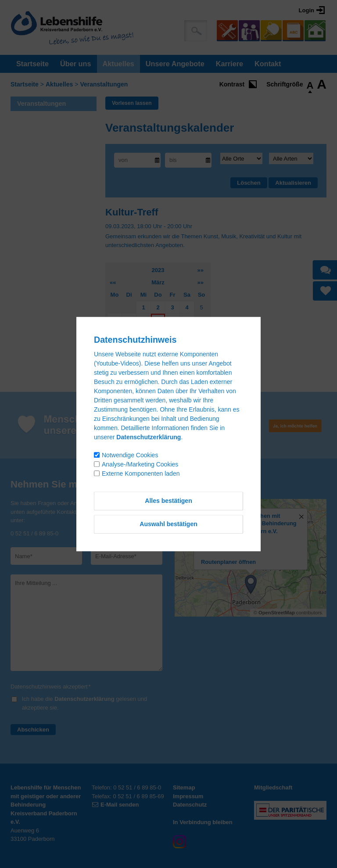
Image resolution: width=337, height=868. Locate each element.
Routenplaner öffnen (228, 562)
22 (143, 345)
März (158, 282)
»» (201, 270)
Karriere (229, 64)
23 (158, 345)
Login (307, 10)
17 (172, 332)
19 (201, 332)
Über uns (75, 64)
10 (172, 320)
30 (158, 357)
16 (158, 332)
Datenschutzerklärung (84, 699)
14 (129, 332)
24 (172, 345)
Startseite (32, 64)
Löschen (249, 183)
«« (113, 282)
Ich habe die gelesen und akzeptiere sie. (84, 703)
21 (129, 345)
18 (187, 332)
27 (115, 357)
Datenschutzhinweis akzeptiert (51, 687)
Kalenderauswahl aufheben (142, 370)
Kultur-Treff (132, 212)
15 (143, 332)
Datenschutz (190, 805)
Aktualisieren (293, 183)
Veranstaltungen (104, 84)
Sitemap (184, 787)
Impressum (188, 796)
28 (129, 357)
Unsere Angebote (175, 64)
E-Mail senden (120, 805)
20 (115, 345)
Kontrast (232, 84)
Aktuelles (118, 64)
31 (172, 357)
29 (143, 357)
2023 (158, 270)
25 (187, 345)
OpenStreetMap (277, 613)
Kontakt (268, 64)
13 (115, 332)
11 (187, 320)
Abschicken (33, 730)
